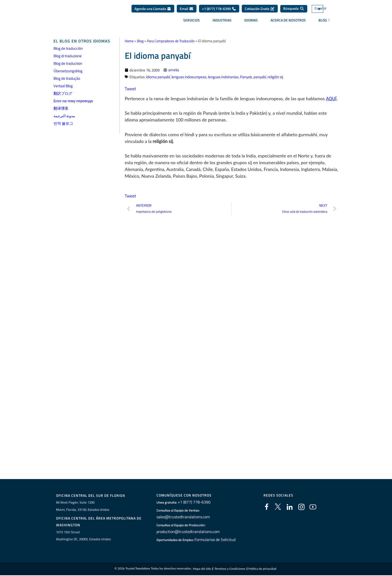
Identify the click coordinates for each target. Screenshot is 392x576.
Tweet (130, 88)
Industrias (222, 22)
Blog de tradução (67, 78)
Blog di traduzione (68, 56)
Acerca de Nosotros (288, 22)
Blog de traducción (68, 48)
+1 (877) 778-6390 (219, 10)
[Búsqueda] (294, 10)
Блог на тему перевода (73, 101)
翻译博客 (61, 108)
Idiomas (251, 22)
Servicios (191, 22)
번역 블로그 (63, 123)
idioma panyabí (158, 77)
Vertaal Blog (63, 86)
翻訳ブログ (63, 93)
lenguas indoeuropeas (189, 77)
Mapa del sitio (202, 569)
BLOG (324, 22)
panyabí (260, 77)
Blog (141, 41)
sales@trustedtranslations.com (182, 517)
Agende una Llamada (153, 10)
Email (187, 10)
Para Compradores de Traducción (175, 41)
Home (130, 41)
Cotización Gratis (260, 10)
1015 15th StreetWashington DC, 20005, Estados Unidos (83, 536)
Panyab (246, 77)
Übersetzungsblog (68, 71)
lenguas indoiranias (223, 77)
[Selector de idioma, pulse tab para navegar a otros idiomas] (325, 11)
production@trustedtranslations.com (186, 532)
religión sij (275, 77)
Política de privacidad (262, 569)
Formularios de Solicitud (215, 540)
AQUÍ (331, 98)
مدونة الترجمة (64, 116)
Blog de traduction (68, 63)
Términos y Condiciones (230, 569)
